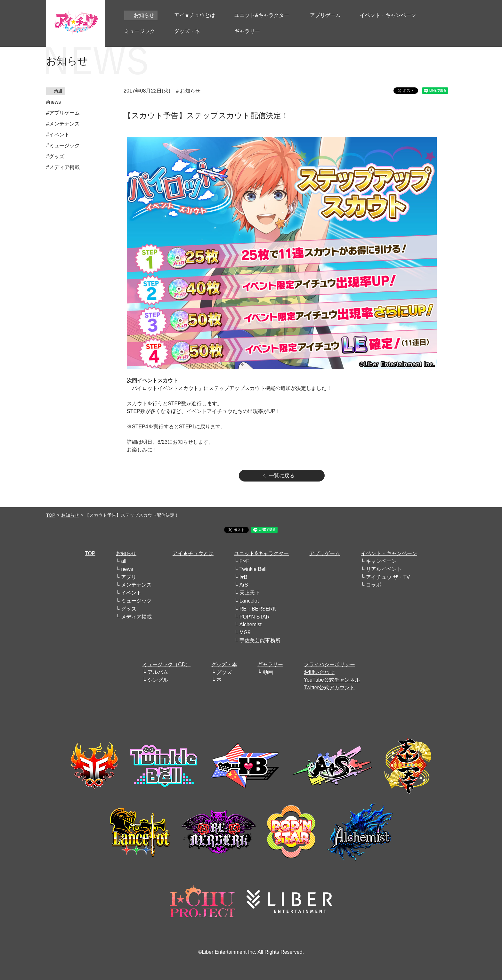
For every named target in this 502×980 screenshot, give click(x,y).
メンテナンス (136, 585)
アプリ (129, 577)
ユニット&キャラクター (261, 553)
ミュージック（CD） (166, 664)
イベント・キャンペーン (389, 553)
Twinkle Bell (253, 569)
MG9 (245, 632)
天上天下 (250, 593)
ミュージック (136, 601)
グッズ (129, 609)
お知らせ (70, 515)
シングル (158, 680)
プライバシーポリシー (329, 664)
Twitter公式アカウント (329, 688)
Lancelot (249, 601)
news (127, 569)
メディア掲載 (136, 617)
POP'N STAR (255, 617)
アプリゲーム (325, 553)
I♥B (243, 577)
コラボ (374, 585)
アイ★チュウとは (193, 553)
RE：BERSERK (258, 609)
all (124, 561)
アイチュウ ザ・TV (388, 577)
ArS (244, 585)
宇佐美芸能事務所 (260, 640)
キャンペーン (381, 561)
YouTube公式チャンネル (332, 680)
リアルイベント (384, 569)
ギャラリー (270, 664)
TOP (51, 515)
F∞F (244, 561)
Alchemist (251, 624)
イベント (131, 593)
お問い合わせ (319, 672)
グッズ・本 (224, 664)
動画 (268, 672)
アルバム (158, 672)
